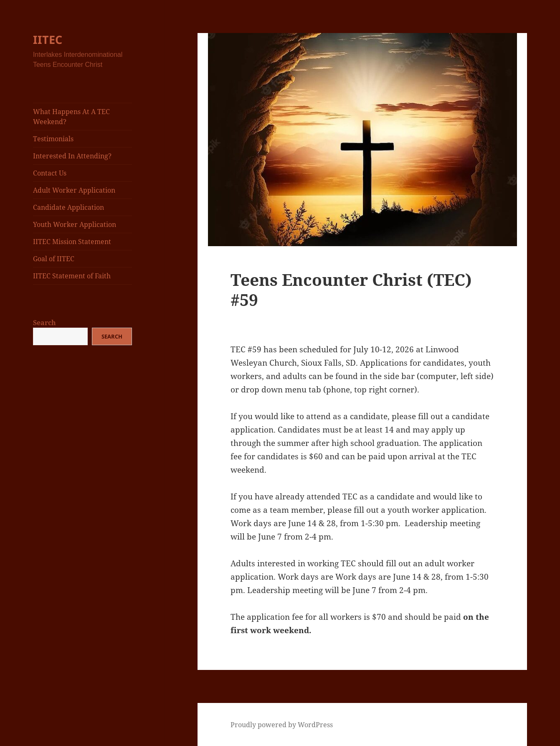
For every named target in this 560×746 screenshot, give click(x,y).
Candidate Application (68, 207)
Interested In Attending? (72, 156)
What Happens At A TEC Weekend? (71, 117)
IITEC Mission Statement (72, 242)
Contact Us (50, 173)
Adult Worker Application (74, 190)
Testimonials (53, 139)
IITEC (48, 39)
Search (44, 323)
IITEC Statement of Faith (72, 276)
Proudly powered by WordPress (282, 725)
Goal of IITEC (54, 259)
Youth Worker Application (75, 224)
